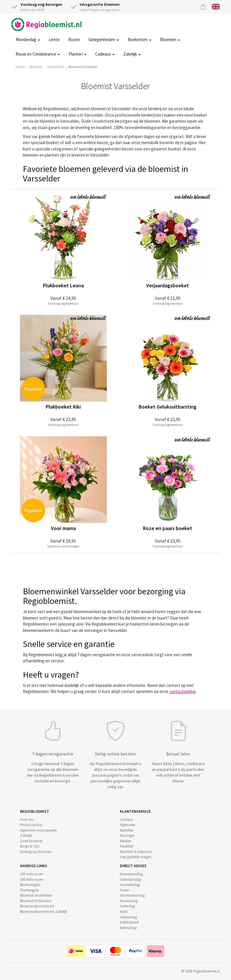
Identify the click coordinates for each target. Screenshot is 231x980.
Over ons (27, 820)
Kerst (124, 912)
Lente (54, 39)
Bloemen (170, 39)
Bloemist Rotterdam (36, 901)
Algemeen (128, 825)
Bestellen (127, 830)
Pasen (124, 890)
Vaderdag (127, 906)
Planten (78, 54)
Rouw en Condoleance (38, 54)
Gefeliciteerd (129, 922)
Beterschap (128, 928)
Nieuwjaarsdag (131, 874)
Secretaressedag (132, 895)
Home (20, 67)
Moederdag (28, 39)
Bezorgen (127, 835)
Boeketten (140, 39)
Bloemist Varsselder (83, 67)
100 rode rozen (32, 874)
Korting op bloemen (36, 852)
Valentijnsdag (130, 879)
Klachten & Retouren (136, 852)
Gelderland (55, 67)
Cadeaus (105, 54)
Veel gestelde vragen (136, 857)
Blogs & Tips (30, 846)
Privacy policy (31, 825)
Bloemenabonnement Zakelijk (44, 912)
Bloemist (36, 67)
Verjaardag (128, 917)
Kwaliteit (126, 846)
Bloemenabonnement (37, 906)
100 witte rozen (32, 879)
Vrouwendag (130, 885)
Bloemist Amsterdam (36, 895)
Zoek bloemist (31, 841)
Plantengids (29, 890)
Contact (126, 820)
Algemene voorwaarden (39, 830)
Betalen (126, 841)
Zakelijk (132, 54)
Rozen (74, 39)
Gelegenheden (104, 39)
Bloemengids (30, 885)
